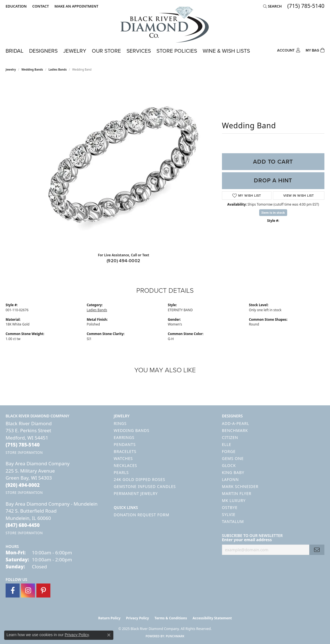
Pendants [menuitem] (125, 444)
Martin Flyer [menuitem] (237, 493)
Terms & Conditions (171, 618)
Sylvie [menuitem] (229, 514)
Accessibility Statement (212, 618)
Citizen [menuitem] (230, 437)
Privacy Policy (137, 618)
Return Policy (109, 618)
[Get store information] (24, 453)
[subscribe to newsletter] (317, 550)
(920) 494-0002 (124, 261)
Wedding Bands (32, 69)
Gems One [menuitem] (233, 458)
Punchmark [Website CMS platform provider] (175, 636)
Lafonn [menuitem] (230, 479)
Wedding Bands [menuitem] (131, 430)
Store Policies (177, 51)
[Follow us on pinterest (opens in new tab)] (43, 590)
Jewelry (75, 51)
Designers (43, 51)
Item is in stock (273, 212)
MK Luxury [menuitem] (234, 500)
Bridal (15, 51)
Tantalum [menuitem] (233, 521)
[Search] (272, 6)
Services (139, 51)
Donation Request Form (141, 515)
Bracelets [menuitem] (125, 451)
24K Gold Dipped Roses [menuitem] (139, 479)
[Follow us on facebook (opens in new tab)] (13, 590)
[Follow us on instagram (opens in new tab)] (28, 590)
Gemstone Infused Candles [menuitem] (145, 486)
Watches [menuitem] (123, 458)
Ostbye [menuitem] (230, 507)
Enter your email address (247, 540)
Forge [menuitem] (229, 451)
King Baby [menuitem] (233, 472)
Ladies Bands (58, 69)
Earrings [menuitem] (124, 437)
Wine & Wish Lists (226, 51)
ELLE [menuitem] (227, 444)
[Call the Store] (23, 445)
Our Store (106, 51)
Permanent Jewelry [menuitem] (136, 493)
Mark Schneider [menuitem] (240, 486)
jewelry (11, 69)
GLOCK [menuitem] (229, 465)
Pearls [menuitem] (121, 472)
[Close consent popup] (109, 635)
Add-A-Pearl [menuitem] (236, 423)
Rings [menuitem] (120, 423)
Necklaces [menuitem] (125, 465)
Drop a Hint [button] (273, 180)
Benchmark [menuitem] (235, 430)
